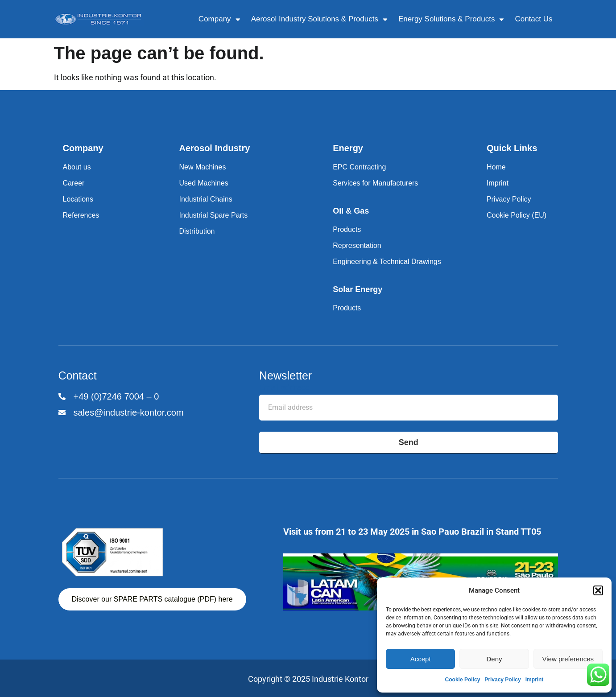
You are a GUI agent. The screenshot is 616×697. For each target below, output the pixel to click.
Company (219, 19)
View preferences (568, 659)
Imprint (535, 680)
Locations (78, 199)
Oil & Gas (351, 211)
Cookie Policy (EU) (517, 215)
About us (77, 167)
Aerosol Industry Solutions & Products (319, 19)
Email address (284, 388)
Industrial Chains (205, 199)
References (81, 215)
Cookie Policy (463, 680)
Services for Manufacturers (375, 183)
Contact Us (533, 19)
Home (496, 167)
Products (347, 229)
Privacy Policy (502, 680)
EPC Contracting (359, 167)
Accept (421, 659)
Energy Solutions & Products (451, 19)
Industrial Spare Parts (213, 215)
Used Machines (203, 183)
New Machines (202, 167)
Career (74, 183)
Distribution (197, 231)
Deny (494, 659)
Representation (357, 245)
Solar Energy (358, 289)
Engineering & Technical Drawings (387, 262)
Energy (348, 148)
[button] (598, 590)
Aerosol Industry (214, 148)
